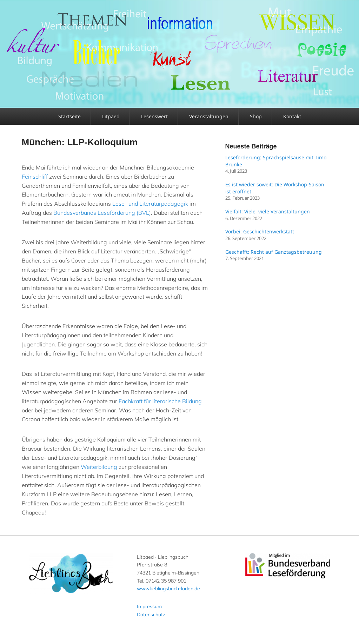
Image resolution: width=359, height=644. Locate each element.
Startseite (69, 116)
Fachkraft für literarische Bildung (160, 401)
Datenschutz (151, 615)
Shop (256, 116)
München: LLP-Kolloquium (80, 142)
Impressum (149, 606)
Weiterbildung (99, 467)
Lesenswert (154, 116)
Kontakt (292, 116)
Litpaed (111, 116)
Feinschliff (35, 177)
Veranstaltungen (209, 116)
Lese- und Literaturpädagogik (150, 204)
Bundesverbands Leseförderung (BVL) (102, 213)
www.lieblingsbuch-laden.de (168, 589)
